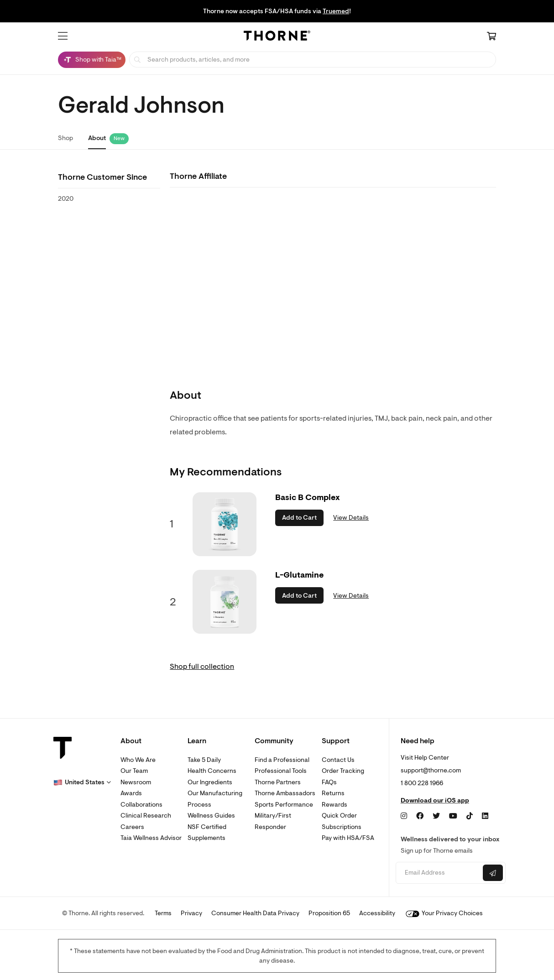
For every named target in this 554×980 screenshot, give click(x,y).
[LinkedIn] (485, 816)
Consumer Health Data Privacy (255, 913)
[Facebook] (420, 816)
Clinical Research (146, 816)
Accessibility (377, 913)
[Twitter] (436, 816)
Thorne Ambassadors (285, 793)
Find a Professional (282, 760)
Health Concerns (212, 771)
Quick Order (339, 816)
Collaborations (141, 805)
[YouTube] (453, 816)
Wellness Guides (211, 816)
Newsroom (136, 782)
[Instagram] (404, 816)
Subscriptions (342, 827)
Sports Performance (284, 805)
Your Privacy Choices (444, 913)
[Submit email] (493, 873)
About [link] (97, 138)
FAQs (329, 782)
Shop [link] (65, 138)
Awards (131, 793)
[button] (63, 36)
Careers (132, 827)
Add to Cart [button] (299, 518)
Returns (333, 793)
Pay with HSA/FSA (348, 838)
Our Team (134, 771)
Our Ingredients (210, 782)
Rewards (334, 805)
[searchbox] (313, 60)
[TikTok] (470, 816)
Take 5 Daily (204, 760)
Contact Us (338, 760)
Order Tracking (343, 771)
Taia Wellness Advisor (151, 838)
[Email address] (438, 873)
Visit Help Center (425, 758)
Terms (163, 913)
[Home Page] (277, 37)
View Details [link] (351, 518)
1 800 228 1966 (422, 783)
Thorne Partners (278, 782)
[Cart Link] (491, 37)
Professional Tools (281, 771)
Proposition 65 (329, 913)
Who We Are (138, 760)
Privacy (191, 913)
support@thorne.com (431, 770)
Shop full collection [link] (202, 667)
